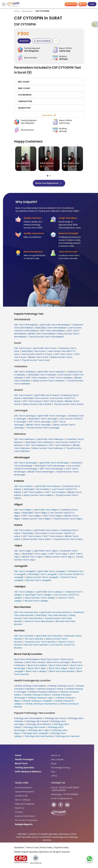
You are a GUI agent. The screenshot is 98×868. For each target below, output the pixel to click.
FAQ (53, 772)
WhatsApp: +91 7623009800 (65, 795)
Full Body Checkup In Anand (50, 690)
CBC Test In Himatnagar (25, 464)
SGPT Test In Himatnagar (52, 470)
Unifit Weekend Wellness (28, 772)
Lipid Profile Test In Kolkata (48, 487)
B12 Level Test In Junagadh (39, 581)
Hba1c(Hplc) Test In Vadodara (42, 376)
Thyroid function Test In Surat (36, 361)
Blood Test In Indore (59, 666)
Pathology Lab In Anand (37, 722)
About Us (56, 756)
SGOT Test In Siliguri (53, 517)
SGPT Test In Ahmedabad (52, 331)
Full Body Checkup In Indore (37, 696)
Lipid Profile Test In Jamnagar (52, 417)
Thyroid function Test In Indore (68, 540)
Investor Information (25, 817)
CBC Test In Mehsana (24, 440)
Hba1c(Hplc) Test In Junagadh (42, 575)
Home (17, 11)
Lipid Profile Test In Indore (46, 531)
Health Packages (24, 760)
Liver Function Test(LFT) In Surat (37, 355)
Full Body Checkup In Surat (61, 687)
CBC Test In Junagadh (25, 572)
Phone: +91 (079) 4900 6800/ (65, 788)
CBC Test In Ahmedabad (26, 326)
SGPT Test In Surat (63, 355)
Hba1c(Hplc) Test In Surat (34, 352)
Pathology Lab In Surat (55, 719)
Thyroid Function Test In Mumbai (40, 643)
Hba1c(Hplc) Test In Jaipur (35, 555)
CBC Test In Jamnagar (25, 417)
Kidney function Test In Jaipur (59, 558)
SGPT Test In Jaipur (58, 555)
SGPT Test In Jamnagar (40, 423)
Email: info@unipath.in (62, 799)
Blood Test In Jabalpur (37, 672)
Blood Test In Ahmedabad (26, 660)
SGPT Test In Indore (32, 537)
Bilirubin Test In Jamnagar (39, 426)
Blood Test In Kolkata (37, 666)
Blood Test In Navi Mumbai (62, 672)
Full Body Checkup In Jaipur (41, 699)
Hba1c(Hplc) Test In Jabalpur (38, 596)
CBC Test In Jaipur (23, 552)
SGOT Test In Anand (53, 402)
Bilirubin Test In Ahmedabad (42, 334)
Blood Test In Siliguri (58, 669)
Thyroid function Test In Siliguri (68, 520)
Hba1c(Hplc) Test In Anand (35, 399)
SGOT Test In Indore (53, 537)
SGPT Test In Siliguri (32, 517)
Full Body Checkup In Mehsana (43, 693)
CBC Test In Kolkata (23, 487)
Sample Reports (24, 825)
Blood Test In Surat (50, 660)
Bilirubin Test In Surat (38, 358)
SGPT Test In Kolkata (33, 493)
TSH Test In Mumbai (34, 640)
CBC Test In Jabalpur (24, 593)
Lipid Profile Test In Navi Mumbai (55, 613)
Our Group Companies (26, 821)
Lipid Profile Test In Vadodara (51, 373)
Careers (19, 813)
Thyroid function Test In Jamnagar (43, 428)
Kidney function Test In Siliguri (37, 520)
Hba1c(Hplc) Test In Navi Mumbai (51, 616)
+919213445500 (58, 791)
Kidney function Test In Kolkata (38, 496)
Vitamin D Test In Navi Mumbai (39, 622)
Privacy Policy (46, 848)
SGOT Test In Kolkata (55, 493)
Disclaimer (19, 848)
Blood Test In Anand (35, 663)
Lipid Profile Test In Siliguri (46, 511)
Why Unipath (57, 760)
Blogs (54, 764)
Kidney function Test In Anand (37, 405)
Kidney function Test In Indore (37, 540)
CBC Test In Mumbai (24, 637)
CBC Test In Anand (23, 396)
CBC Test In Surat (22, 349)
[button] (49, 82)
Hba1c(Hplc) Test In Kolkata (36, 490)
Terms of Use (32, 848)
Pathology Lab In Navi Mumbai (39, 737)
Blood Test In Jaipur (37, 669)
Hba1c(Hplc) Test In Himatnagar (50, 467)
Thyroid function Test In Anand (68, 405)
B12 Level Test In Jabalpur (37, 602)
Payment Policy (62, 848)
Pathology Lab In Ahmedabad (28, 719)
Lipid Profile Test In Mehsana (50, 440)
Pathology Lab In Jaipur (39, 731)
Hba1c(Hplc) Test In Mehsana (39, 443)
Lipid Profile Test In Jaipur (46, 552)
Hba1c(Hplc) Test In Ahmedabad (51, 329)
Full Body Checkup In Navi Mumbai (41, 705)
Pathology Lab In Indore (35, 728)
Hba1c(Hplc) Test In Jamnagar (43, 420)
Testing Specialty (24, 768)
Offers (54, 777)
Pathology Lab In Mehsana (39, 725)
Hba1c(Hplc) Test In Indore (35, 534)
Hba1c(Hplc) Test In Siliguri (35, 514)
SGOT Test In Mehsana (60, 446)
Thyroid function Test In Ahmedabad (46, 337)
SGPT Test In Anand (32, 402)
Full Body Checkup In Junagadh (37, 702)
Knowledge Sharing (61, 768)
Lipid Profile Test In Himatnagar (54, 464)
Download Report (24, 788)
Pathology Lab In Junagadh (35, 734)
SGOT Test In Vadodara (61, 379)
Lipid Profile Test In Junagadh (51, 572)
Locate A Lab (21, 797)
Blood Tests (27, 11)
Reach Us (20, 809)
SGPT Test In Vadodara (37, 379)
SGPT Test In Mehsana (36, 446)
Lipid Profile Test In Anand (46, 396)
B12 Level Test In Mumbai (36, 646)
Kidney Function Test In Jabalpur (40, 599)
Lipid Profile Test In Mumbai (49, 637)
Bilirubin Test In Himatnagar (41, 473)
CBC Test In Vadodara (24, 373)
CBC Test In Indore (23, 531)
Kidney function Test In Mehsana (48, 449)
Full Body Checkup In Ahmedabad (30, 687)
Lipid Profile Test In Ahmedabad (55, 326)
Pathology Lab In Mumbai (67, 737)
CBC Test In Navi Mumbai (26, 613)
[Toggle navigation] (4, 4)
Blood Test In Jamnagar (58, 663)
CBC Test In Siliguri (23, 511)
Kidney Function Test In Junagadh (42, 578)
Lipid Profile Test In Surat (45, 349)
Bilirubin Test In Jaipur (32, 558)
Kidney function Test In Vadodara (49, 381)
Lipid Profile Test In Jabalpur (49, 593)
